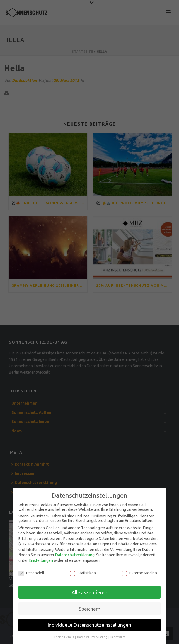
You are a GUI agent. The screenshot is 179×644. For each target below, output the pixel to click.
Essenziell (31, 571)
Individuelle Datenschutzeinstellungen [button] (89, 624)
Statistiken (83, 571)
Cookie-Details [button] (64, 636)
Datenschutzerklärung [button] (92, 636)
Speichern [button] (89, 607)
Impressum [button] (118, 636)
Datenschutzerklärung (75, 553)
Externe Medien (139, 571)
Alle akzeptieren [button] (89, 591)
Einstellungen (41, 559)
